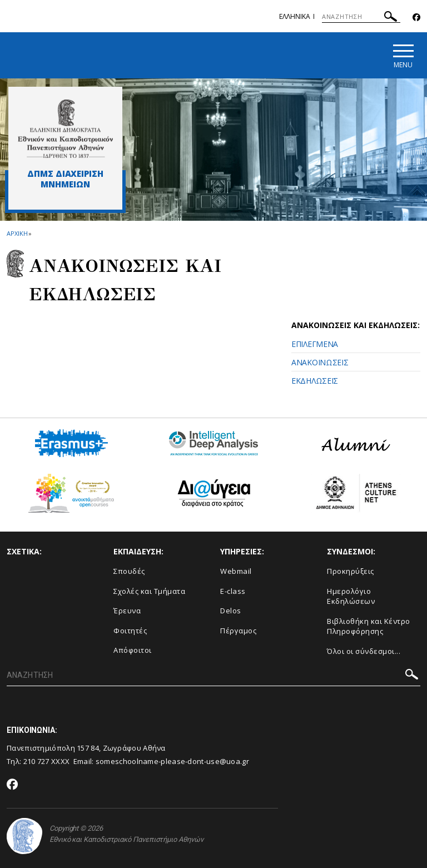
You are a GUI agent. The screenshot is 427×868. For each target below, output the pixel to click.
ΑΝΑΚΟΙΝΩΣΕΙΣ (320, 362)
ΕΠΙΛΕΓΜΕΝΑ (315, 344)
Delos (231, 611)
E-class (233, 591)
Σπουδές (129, 571)
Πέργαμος (238, 631)
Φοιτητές (130, 631)
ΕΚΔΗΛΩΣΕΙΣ (315, 381)
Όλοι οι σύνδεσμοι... (364, 651)
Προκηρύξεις (351, 571)
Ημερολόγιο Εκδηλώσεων (351, 596)
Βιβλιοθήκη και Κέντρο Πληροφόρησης (369, 626)
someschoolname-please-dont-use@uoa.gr (172, 761)
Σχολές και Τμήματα (149, 591)
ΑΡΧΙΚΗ (17, 233)
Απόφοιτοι (133, 650)
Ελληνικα (295, 16)
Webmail (236, 571)
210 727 (37, 761)
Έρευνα (127, 611)
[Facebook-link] (416, 18)
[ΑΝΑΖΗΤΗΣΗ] (361, 17)
